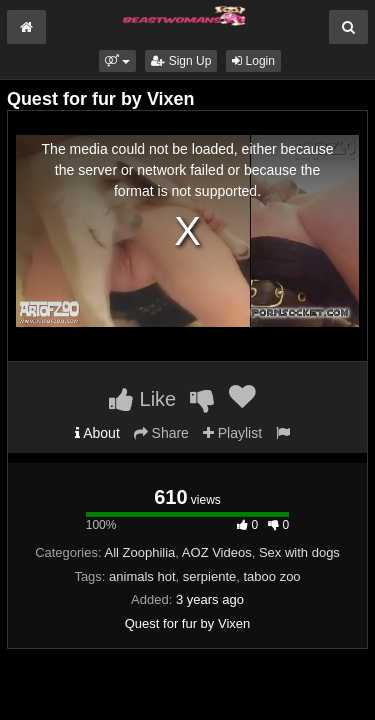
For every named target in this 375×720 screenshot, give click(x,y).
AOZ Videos (217, 552)
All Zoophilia (140, 552)
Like (142, 399)
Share (161, 433)
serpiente (209, 576)
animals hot (142, 576)
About (97, 433)
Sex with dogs (299, 552)
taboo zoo (272, 576)
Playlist (232, 433)
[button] (117, 61)
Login (253, 61)
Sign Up (181, 61)
